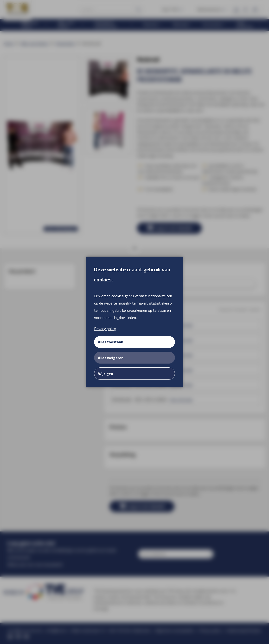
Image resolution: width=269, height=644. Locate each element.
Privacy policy (105, 329)
